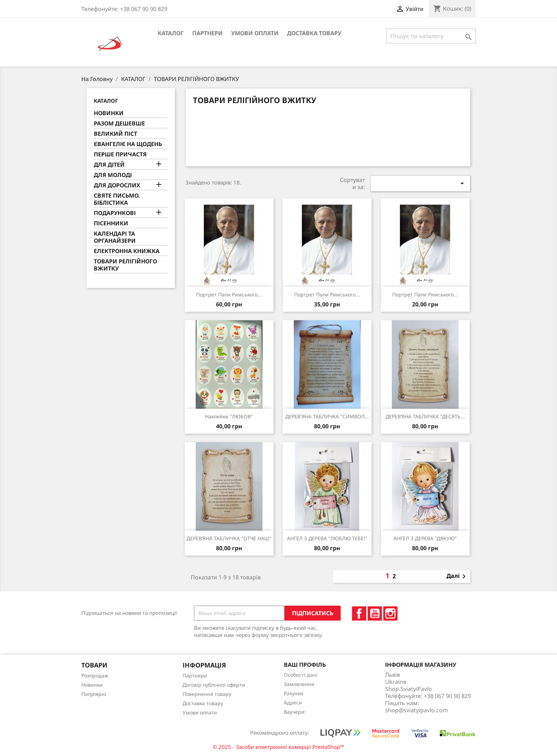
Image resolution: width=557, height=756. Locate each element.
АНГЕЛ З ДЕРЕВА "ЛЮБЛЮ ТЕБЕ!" (327, 538)
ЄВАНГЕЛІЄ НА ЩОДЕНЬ (128, 144)
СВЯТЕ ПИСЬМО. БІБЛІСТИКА (117, 199)
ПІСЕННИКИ (111, 223)
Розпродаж (95, 675)
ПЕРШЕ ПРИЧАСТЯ (120, 154)
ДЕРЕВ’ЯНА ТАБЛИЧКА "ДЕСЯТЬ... (425, 416)
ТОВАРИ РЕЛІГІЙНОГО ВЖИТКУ (125, 265)
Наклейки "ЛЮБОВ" (229, 416)
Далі (457, 577)
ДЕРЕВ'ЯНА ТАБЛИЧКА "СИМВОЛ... (327, 416)
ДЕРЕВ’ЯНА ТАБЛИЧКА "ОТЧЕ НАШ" (229, 538)
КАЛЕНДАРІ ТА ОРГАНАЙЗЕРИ (115, 237)
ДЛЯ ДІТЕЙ (109, 165)
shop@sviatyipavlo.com (417, 710)
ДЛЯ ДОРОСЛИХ (117, 185)
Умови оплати (255, 33)
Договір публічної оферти (214, 685)
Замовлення (299, 684)
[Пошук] (431, 36)
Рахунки (294, 693)
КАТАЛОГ (171, 33)
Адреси (293, 703)
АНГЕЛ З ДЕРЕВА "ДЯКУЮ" (425, 538)
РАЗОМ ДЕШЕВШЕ (119, 124)
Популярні (94, 694)
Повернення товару (207, 694)
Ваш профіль (305, 665)
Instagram (390, 613)
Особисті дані (301, 675)
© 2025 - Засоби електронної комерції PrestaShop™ (278, 747)
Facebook (359, 613)
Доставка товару (314, 33)
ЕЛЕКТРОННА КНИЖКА (127, 251)
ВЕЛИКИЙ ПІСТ (115, 134)
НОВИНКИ (109, 113)
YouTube (375, 613)
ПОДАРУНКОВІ (115, 213)
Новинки (92, 685)
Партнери (207, 33)
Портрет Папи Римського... (425, 294)
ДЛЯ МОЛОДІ (113, 175)
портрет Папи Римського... (229, 294)
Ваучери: (295, 712)
